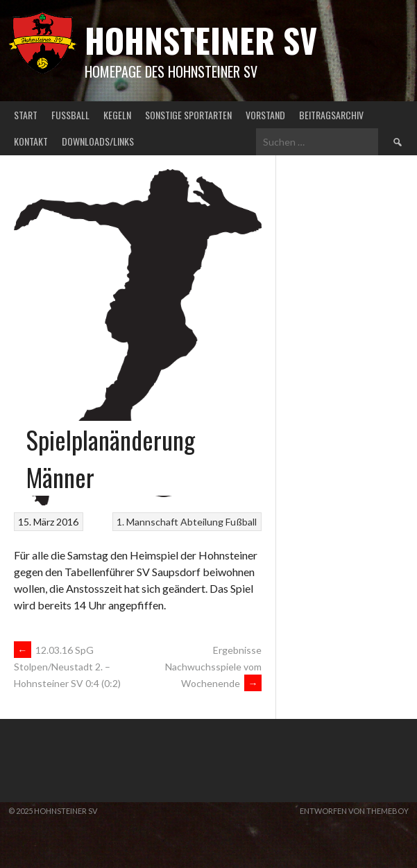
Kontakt (31, 141)
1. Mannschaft (147, 522)
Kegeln (117, 115)
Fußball (70, 115)
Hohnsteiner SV (201, 40)
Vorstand (265, 115)
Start (26, 115)
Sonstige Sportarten (188, 115)
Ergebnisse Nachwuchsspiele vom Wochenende (213, 667)
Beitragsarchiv (331, 115)
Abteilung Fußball (219, 522)
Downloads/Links (98, 141)
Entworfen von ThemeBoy (354, 811)
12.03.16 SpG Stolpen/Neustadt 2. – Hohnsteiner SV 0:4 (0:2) (67, 667)
